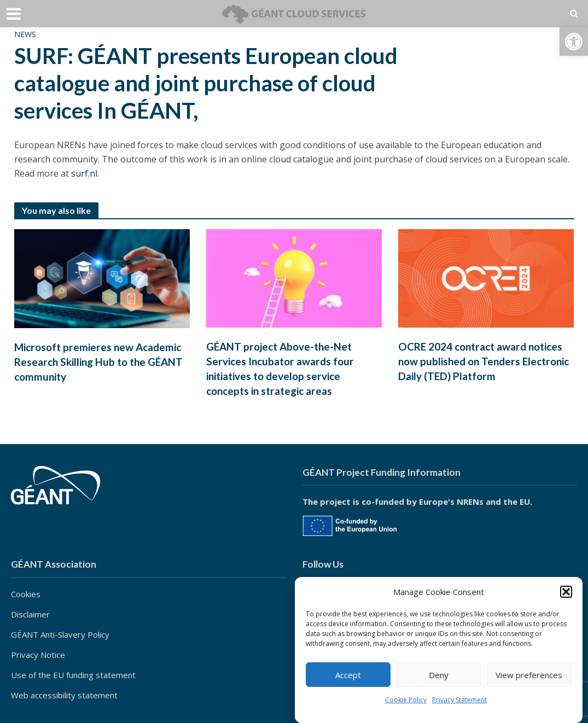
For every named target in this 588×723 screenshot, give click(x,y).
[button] (574, 42)
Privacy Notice (38, 655)
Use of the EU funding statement (73, 675)
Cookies (26, 594)
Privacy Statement (459, 700)
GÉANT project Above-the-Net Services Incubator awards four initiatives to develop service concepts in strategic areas (280, 369)
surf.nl (84, 173)
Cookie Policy (406, 700)
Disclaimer (30, 614)
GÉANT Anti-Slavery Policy (60, 634)
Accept (348, 675)
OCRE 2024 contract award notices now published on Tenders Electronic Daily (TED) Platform (484, 361)
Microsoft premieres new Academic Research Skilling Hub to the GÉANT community (98, 362)
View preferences (529, 675)
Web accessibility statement (64, 695)
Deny (439, 675)
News (25, 34)
